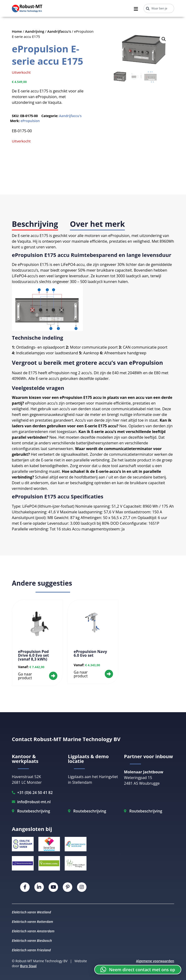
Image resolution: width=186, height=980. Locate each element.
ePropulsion (30, 121)
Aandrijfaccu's (59, 31)
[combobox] (159, 8)
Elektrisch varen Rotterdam (32, 922)
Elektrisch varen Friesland (31, 950)
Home (17, 31)
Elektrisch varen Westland (31, 912)
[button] (164, 39)
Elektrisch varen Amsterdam (33, 931)
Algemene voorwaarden (155, 961)
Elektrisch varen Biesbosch (32, 941)
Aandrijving (35, 31)
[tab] (35, 224)
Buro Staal (28, 966)
